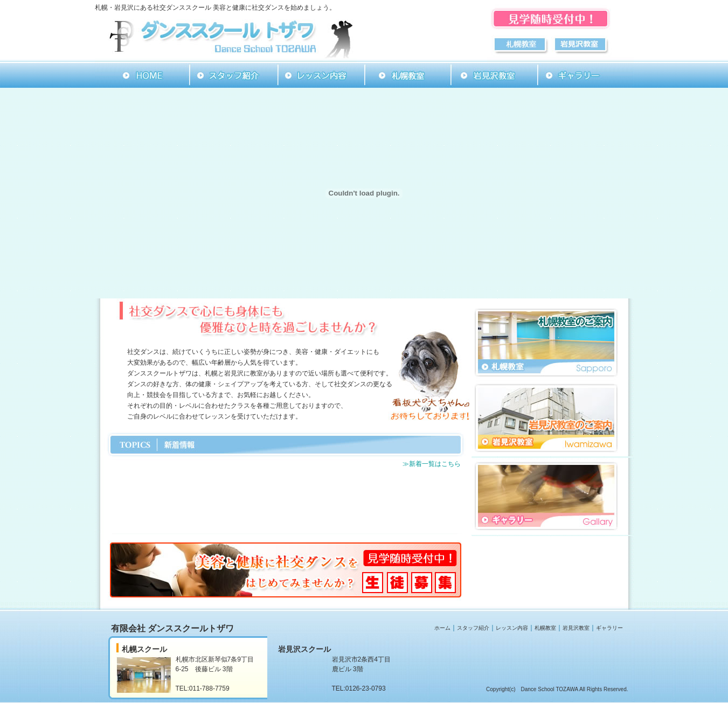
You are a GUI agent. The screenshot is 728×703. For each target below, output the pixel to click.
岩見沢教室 (576, 628)
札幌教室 (545, 628)
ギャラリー (609, 628)
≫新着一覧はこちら (432, 464)
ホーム (442, 628)
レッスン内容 (512, 628)
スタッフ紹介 (473, 628)
